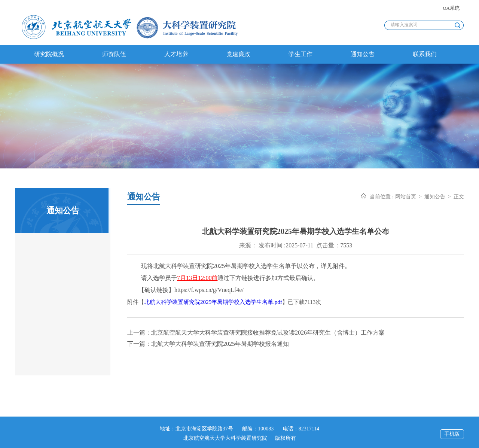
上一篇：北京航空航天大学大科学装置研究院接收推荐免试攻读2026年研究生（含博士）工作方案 (256, 333)
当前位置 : (382, 197)
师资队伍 (114, 54)
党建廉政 (238, 54)
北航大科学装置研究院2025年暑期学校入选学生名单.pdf (213, 302)
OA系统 (451, 8)
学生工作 (300, 54)
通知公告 (363, 54)
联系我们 (425, 54)
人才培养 (176, 54)
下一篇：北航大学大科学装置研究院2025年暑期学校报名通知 (208, 344)
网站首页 (406, 197)
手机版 (452, 434)
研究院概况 (49, 54)
